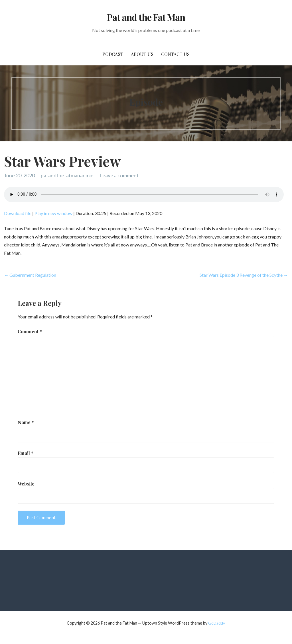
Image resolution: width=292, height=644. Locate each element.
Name (26, 422)
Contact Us (175, 54)
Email (26, 453)
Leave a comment (119, 175)
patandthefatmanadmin (67, 175)
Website (26, 484)
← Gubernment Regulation (30, 275)
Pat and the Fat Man (146, 17)
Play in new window (53, 213)
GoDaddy (217, 623)
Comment (30, 331)
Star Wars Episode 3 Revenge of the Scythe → (244, 275)
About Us (142, 54)
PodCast (113, 54)
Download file (18, 213)
